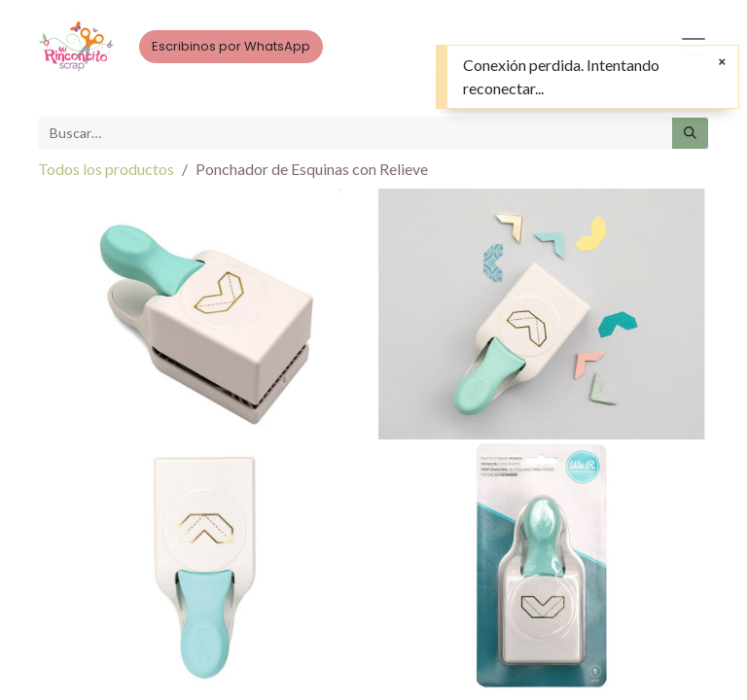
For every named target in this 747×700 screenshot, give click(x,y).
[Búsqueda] (690, 133)
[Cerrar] (722, 62)
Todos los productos (106, 169)
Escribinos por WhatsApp (231, 46)
